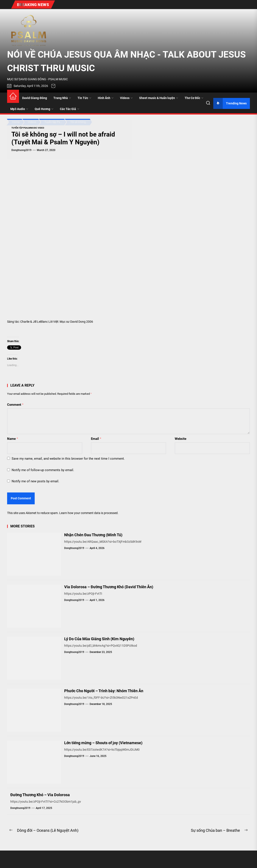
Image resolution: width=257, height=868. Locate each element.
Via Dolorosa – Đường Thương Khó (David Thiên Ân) (109, 587)
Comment (15, 405)
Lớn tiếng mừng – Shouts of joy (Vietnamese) (103, 743)
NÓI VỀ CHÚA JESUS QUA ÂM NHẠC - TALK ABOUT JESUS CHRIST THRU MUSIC (126, 61)
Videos (126, 98)
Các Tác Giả (70, 109)
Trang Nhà (62, 98)
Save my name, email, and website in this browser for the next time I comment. (68, 459)
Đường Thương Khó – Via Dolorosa (40, 795)
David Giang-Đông (35, 98)
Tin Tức (84, 98)
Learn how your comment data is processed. (89, 513)
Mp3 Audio (19, 109)
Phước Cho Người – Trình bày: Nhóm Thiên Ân (104, 691)
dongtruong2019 (21, 150)
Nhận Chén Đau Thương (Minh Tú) (93, 535)
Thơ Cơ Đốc (194, 98)
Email (96, 439)
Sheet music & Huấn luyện (159, 98)
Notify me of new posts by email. (35, 481)
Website (181, 439)
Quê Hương (44, 109)
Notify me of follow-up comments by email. (43, 470)
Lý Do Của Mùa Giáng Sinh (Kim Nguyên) (99, 639)
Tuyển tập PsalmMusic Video (28, 128)
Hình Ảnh (106, 98)
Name (13, 439)
